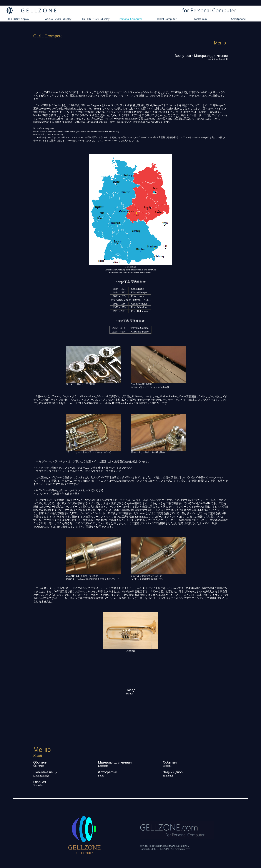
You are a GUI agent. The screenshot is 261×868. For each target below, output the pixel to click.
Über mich (39, 766)
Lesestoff (103, 766)
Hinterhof (168, 776)
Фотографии (108, 772)
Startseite (38, 785)
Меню (220, 43)
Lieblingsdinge (41, 776)
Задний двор (173, 772)
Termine (167, 766)
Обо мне (40, 762)
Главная (40, 782)
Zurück (129, 694)
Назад (131, 690)
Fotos (101, 776)
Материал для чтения (115, 762)
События (170, 762)
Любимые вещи (45, 772)
